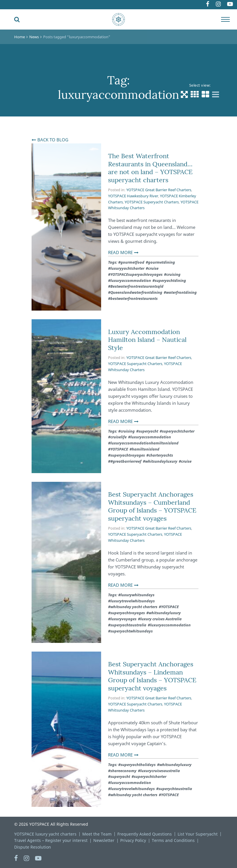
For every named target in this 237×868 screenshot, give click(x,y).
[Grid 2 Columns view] (205, 94)
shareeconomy (123, 771)
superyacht (148, 431)
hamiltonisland (146, 449)
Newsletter (104, 840)
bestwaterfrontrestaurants (134, 298)
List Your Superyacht (198, 834)
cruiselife (118, 437)
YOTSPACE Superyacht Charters (152, 202)
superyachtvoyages (128, 455)
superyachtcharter (178, 431)
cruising (173, 274)
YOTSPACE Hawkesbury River (133, 196)
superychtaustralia (175, 789)
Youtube (229, 5)
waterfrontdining (181, 292)
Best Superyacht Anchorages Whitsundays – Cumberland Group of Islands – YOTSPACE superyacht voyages (152, 506)
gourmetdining (162, 262)
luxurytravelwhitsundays (133, 601)
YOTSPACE (119, 449)
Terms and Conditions (173, 840)
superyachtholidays (138, 765)
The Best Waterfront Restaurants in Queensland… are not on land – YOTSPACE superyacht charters (150, 168)
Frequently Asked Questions (145, 834)
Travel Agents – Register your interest (51, 840)
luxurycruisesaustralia (160, 771)
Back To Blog (53, 140)
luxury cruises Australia (161, 619)
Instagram (214, 5)
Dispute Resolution (33, 847)
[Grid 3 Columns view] (195, 94)
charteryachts (161, 455)
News (34, 37)
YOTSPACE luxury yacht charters (45, 834)
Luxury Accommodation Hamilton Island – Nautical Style (147, 340)
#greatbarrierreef (126, 461)
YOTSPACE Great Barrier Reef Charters (159, 190)
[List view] (216, 94)
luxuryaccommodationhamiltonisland (144, 443)
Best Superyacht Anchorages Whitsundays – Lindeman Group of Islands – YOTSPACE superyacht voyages (152, 676)
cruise (153, 268)
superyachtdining (170, 280)
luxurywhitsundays (137, 595)
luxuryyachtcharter (127, 268)
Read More (120, 252)
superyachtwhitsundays (132, 631)
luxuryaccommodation (131, 280)
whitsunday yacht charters (134, 607)
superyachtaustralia (128, 625)
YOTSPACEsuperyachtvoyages (136, 274)
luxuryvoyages (123, 619)
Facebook (199, 5)
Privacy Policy (133, 840)
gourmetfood (132, 262)
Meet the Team (97, 834)
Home (20, 37)
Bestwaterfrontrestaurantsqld (137, 286)
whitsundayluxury (161, 461)
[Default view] (184, 94)
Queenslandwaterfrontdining (136, 292)
